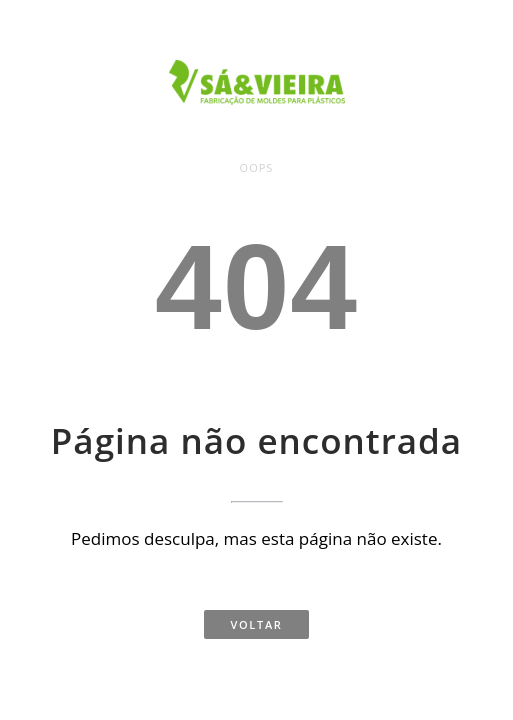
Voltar (256, 624)
